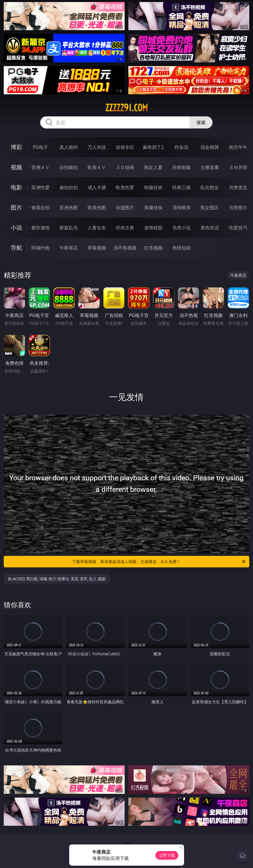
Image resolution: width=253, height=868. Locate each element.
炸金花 (181, 147)
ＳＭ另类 (238, 167)
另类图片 (238, 208)
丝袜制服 (181, 167)
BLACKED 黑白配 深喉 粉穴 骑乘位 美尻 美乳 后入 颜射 (57, 579)
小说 (16, 227)
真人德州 (69, 147)
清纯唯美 (181, 208)
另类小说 (181, 228)
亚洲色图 (69, 208)
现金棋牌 (210, 147)
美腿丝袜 (153, 208)
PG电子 (40, 147)
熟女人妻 (153, 167)
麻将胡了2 (153, 147)
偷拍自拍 (69, 187)
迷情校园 (153, 228)
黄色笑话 (210, 228)
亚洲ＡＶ (40, 167)
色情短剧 (181, 248)
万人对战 (97, 147)
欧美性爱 (125, 187)
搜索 (201, 122)
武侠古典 (125, 228)
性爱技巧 (238, 228)
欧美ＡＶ (97, 167)
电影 (16, 187)
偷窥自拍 (40, 208)
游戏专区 (125, 147)
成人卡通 (97, 187)
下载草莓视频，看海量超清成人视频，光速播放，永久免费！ (159, 562)
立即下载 (167, 855)
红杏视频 (153, 248)
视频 (16, 167)
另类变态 (238, 187)
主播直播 (210, 167)
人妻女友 (97, 228)
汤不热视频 (125, 248)
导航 (16, 248)
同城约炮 (40, 248)
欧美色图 (97, 208)
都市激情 (40, 228)
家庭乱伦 (69, 228)
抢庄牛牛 (238, 147)
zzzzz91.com (127, 108)
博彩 (16, 147)
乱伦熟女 (210, 187)
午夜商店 (69, 248)
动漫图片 (125, 208)
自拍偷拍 (69, 167)
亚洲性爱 (40, 187)
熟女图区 (210, 208)
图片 (16, 207)
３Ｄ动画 (125, 167)
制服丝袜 (153, 187)
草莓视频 (97, 248)
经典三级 (181, 187)
